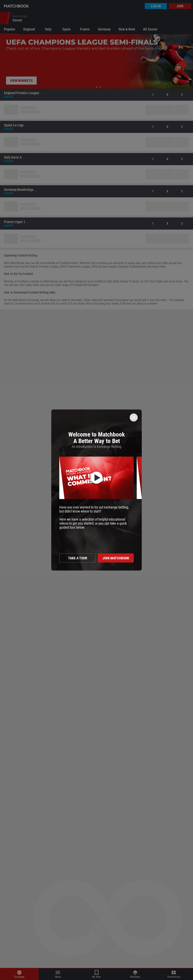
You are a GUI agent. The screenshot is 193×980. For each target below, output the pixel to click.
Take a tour (78, 558)
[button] (96, 478)
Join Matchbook (116, 558)
